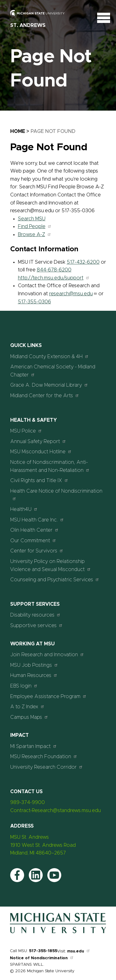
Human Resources (34, 675)
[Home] (58, 933)
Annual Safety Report (38, 441)
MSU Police (26, 431)
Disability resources (35, 615)
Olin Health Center (34, 530)
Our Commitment (33, 541)
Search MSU (32, 219)
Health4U (24, 509)
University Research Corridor (47, 767)
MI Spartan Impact (34, 746)
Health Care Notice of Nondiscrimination (56, 495)
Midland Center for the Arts (45, 396)
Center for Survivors (37, 551)
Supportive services (37, 625)
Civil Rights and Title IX (39, 480)
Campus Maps (29, 717)
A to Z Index (27, 707)
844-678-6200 (54, 270)
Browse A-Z (35, 235)
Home (18, 131)
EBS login (24, 686)
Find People (35, 226)
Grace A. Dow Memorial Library (49, 385)
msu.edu (79, 951)
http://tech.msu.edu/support (54, 278)
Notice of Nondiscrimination (42, 958)
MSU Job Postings (34, 665)
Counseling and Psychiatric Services (55, 580)
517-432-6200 (83, 262)
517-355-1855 (43, 951)
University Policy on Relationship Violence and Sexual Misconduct (51, 565)
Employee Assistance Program (48, 696)
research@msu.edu (73, 294)
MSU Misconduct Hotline (41, 452)
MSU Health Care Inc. (37, 520)
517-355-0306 (34, 302)
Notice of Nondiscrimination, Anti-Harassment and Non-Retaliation (50, 466)
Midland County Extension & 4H (49, 356)
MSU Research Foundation (44, 756)
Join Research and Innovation (47, 655)
